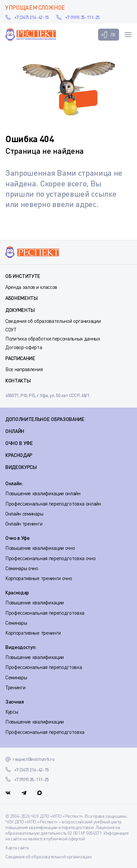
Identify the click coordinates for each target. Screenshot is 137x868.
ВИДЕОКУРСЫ (21, 467)
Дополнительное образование (45, 419)
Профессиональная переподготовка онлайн (53, 504)
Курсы (12, 712)
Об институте (23, 276)
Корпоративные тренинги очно (39, 578)
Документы (20, 310)
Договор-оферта (24, 347)
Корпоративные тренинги (33, 633)
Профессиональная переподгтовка (44, 667)
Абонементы (22, 298)
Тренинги (15, 687)
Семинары (16, 623)
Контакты (18, 380)
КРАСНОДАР (19, 455)
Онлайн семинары (24, 514)
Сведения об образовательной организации (53, 321)
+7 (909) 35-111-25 (82, 17)
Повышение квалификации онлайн (43, 493)
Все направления (24, 369)
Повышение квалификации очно (40, 548)
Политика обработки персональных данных (53, 338)
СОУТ (11, 329)
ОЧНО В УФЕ (19, 443)
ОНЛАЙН (15, 431)
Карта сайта (17, 848)
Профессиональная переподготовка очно (50, 558)
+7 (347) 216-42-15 (31, 17)
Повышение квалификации (35, 602)
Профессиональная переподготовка (45, 613)
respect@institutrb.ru (34, 759)
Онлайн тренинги (24, 524)
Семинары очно (22, 568)
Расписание (20, 358)
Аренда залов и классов (31, 287)
